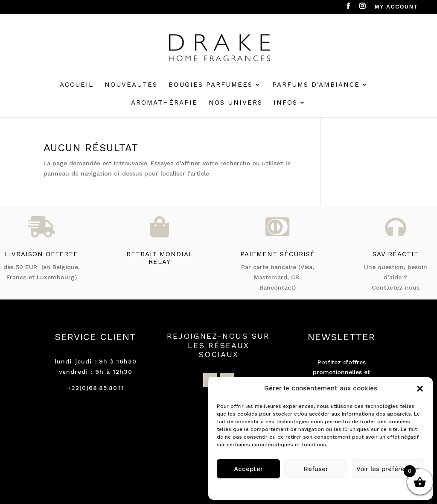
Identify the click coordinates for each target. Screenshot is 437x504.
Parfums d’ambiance (316, 85)
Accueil (77, 85)
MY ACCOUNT (396, 7)
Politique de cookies (316, 488)
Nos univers (236, 103)
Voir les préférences (388, 469)
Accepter (248, 469)
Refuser (316, 469)
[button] (420, 389)
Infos (286, 103)
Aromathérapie (164, 103)
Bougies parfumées (211, 85)
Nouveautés (131, 85)
